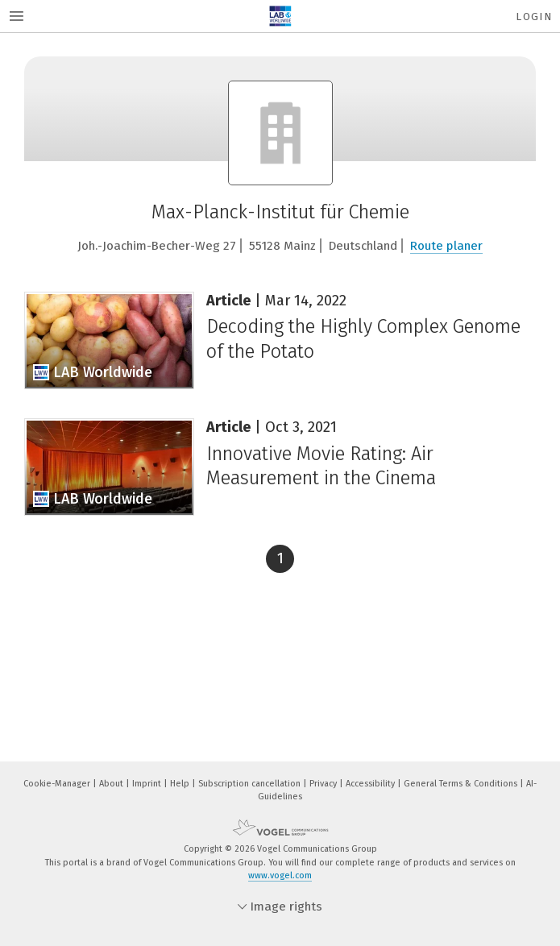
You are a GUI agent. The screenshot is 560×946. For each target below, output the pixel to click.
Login (534, 17)
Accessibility (371, 784)
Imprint (148, 784)
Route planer (446, 246)
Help (181, 784)
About (112, 784)
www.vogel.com (280, 875)
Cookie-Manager (58, 784)
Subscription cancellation (251, 784)
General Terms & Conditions (462, 784)
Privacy (324, 784)
